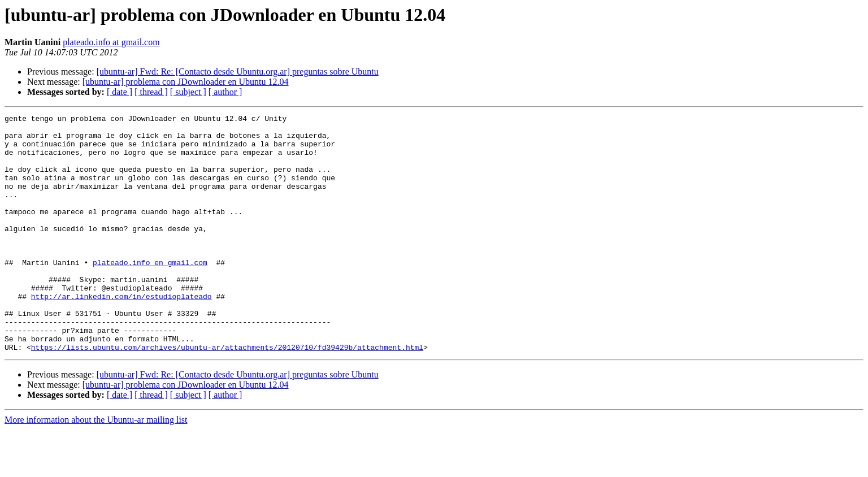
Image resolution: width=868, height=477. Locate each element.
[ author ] (225, 92)
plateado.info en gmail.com (150, 293)
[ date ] (120, 92)
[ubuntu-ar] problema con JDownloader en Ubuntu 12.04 (186, 82)
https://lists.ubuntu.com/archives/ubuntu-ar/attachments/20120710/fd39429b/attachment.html (227, 394)
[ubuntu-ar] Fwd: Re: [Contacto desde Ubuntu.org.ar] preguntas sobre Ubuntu (238, 71)
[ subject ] (188, 92)
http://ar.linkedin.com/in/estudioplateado (121, 333)
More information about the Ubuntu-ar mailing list (96, 467)
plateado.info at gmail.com (111, 42)
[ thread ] (151, 92)
